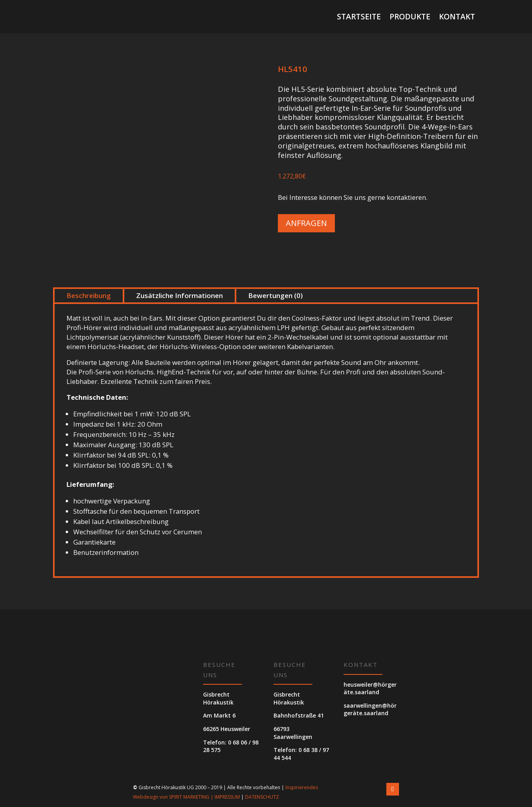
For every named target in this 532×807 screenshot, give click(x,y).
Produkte (410, 18)
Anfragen (306, 223)
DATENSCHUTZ (262, 797)
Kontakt (457, 18)
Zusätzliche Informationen (180, 295)
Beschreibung (89, 295)
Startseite (359, 18)
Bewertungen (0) (275, 295)
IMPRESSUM (227, 797)
